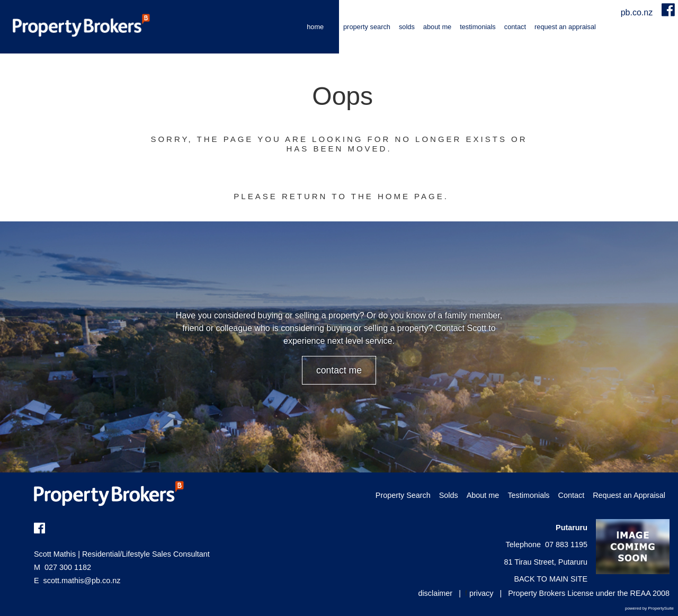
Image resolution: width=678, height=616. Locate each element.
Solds (407, 27)
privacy (481, 593)
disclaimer (435, 593)
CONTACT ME (339, 370)
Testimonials (478, 27)
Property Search (367, 27)
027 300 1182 (63, 567)
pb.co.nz (638, 12)
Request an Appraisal (565, 27)
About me (437, 27)
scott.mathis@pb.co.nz (82, 581)
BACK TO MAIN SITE (551, 579)
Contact (515, 27)
